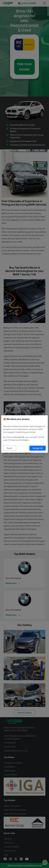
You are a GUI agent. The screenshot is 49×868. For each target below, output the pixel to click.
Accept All (38, 448)
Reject (10, 448)
